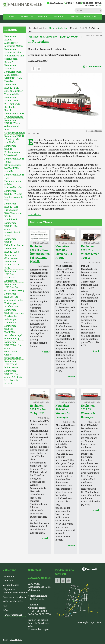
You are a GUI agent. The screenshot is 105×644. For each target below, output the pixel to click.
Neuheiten (62, 28)
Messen (74, 17)
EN (100, 5)
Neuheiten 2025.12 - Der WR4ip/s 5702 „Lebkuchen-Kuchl (12, 104)
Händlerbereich (11, 615)
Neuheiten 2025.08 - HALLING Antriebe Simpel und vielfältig (13, 332)
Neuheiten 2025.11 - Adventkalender (14, 115)
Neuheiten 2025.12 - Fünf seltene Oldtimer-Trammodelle (14, 89)
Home (11, 17)
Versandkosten (11, 585)
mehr (45, 352)
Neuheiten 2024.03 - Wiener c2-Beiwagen (88, 411)
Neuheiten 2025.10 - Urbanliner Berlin (14, 242)
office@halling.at (38, 596)
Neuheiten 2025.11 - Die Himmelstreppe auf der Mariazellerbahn (14, 181)
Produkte (59, 17)
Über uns (8, 581)
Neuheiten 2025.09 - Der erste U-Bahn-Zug (14, 287)
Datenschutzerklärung (15, 597)
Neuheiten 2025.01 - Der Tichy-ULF (38, 409)
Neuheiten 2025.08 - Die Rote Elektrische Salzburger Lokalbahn (14, 316)
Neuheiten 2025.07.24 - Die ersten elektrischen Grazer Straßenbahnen (13, 350)
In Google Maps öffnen (90, 622)
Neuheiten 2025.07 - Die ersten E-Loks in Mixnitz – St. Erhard (13, 377)
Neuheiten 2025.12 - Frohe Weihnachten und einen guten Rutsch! (14, 56)
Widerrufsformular (13, 601)
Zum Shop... (35, 214)
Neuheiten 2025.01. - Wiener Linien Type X (90, 252)
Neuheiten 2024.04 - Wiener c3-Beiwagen (63, 411)
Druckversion (92, 67)
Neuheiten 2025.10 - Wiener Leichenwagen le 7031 (14, 196)
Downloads (90, 17)
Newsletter (27, 17)
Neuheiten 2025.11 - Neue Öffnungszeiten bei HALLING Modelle (14, 165)
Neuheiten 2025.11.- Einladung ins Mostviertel (12, 151)
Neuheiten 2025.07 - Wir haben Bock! (11, 364)
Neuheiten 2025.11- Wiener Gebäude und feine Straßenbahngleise (14, 126)
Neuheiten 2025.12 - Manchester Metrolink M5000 (14, 41)
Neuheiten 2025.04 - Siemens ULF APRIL (64, 252)
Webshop (43, 17)
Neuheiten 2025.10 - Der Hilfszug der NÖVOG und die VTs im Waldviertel (13, 212)
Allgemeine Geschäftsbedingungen (16, 591)
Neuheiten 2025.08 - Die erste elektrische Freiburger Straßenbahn (14, 300)
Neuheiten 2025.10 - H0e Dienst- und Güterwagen (12, 253)
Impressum (9, 576)
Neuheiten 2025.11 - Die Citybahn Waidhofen (14, 139)
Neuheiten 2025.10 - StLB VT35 (12, 265)
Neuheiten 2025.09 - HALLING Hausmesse (11, 276)
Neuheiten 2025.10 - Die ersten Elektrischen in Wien (13, 229)
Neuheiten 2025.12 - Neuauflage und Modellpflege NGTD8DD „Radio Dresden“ (14, 73)
